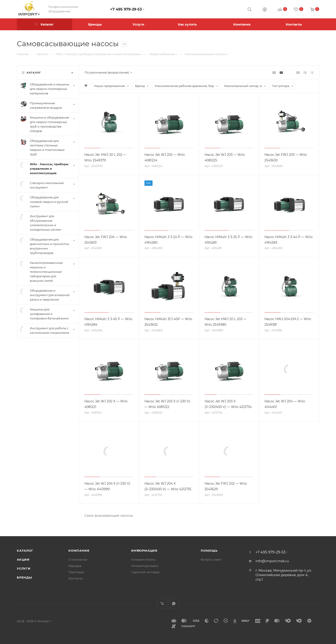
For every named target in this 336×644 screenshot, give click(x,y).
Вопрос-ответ (211, 559)
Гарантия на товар (145, 572)
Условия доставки (145, 566)
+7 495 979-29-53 (126, 9)
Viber (162, 604)
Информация (144, 551)
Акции (23, 559)
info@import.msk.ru (272, 561)
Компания (79, 551)
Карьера (75, 566)
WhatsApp (174, 604)
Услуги (24, 568)
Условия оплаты (143, 559)
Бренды (24, 577)
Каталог (25, 551)
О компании (78, 559)
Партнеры (76, 572)
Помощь (209, 551)
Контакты (76, 578)
